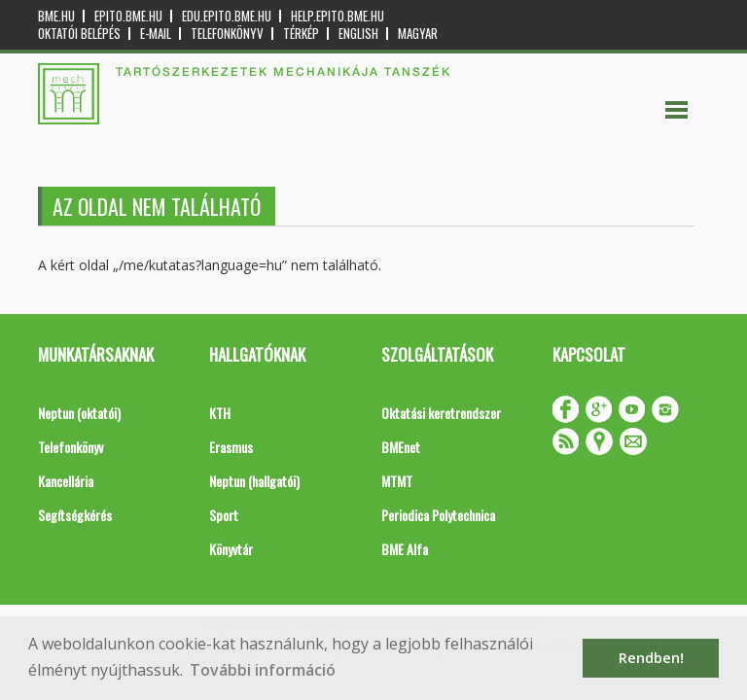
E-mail (156, 34)
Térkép (301, 34)
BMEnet (401, 447)
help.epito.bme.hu (338, 16)
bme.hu (56, 16)
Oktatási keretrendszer (441, 413)
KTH (220, 413)
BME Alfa (405, 549)
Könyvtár (231, 549)
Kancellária (66, 481)
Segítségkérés (75, 515)
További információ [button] (263, 670)
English (358, 34)
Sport (224, 515)
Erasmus (231, 447)
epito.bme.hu (128, 16)
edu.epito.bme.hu (227, 16)
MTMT (397, 481)
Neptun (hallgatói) (254, 481)
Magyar (418, 34)
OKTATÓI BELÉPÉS (79, 34)
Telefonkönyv (227, 34)
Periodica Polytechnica (438, 515)
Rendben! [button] (651, 658)
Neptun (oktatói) (79, 413)
